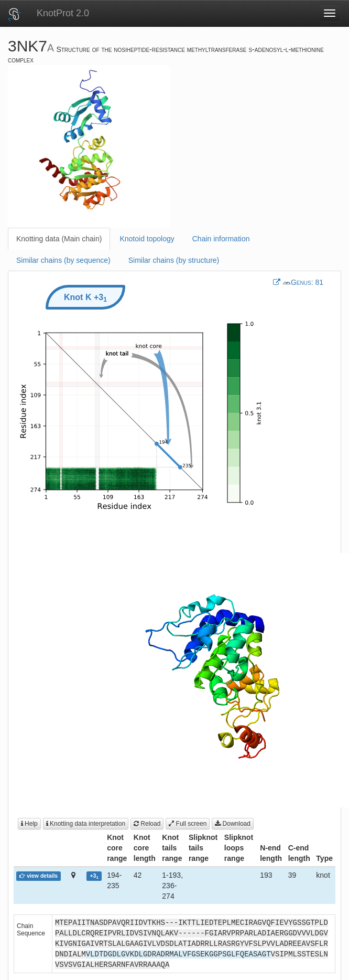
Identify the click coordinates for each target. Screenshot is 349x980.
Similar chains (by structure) (174, 260)
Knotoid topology (147, 239)
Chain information (221, 239)
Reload (147, 824)
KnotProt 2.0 (63, 13)
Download (233, 824)
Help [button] (29, 824)
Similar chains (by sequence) (63, 260)
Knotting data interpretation (86, 824)
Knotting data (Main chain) (59, 239)
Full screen (188, 824)
